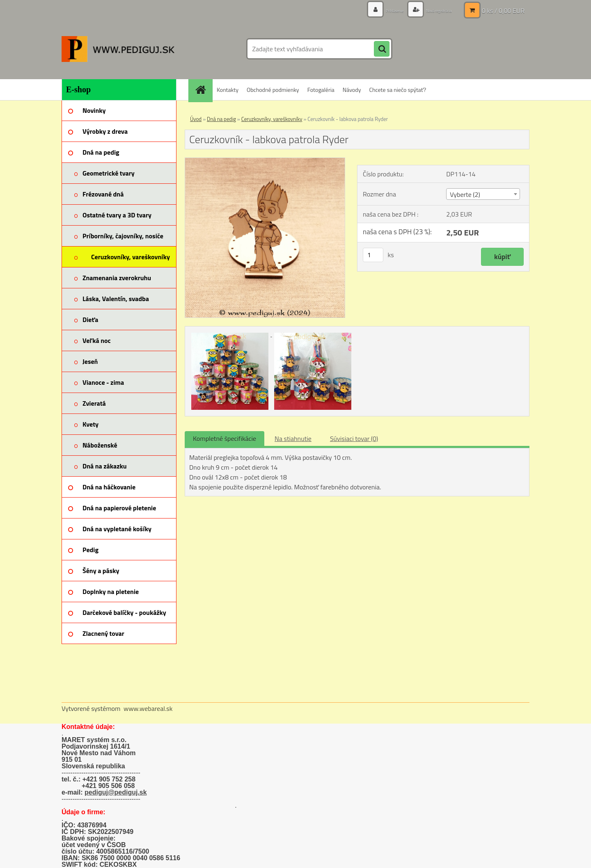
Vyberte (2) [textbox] (465, 194)
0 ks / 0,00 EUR (503, 10)
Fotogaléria (321, 90)
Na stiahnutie (293, 439)
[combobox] (483, 194)
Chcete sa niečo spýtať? (397, 90)
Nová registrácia (432, 10)
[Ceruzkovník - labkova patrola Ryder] (265, 161)
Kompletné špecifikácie (224, 439)
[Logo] (118, 49)
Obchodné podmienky (273, 90)
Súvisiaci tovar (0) (354, 439)
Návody (352, 90)
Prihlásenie (377, 10)
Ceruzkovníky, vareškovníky (272, 119)
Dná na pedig (221, 119)
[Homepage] (203, 90)
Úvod (196, 119)
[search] (382, 49)
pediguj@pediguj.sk (116, 792)
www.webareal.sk (148, 708)
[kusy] (373, 255)
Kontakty (228, 90)
